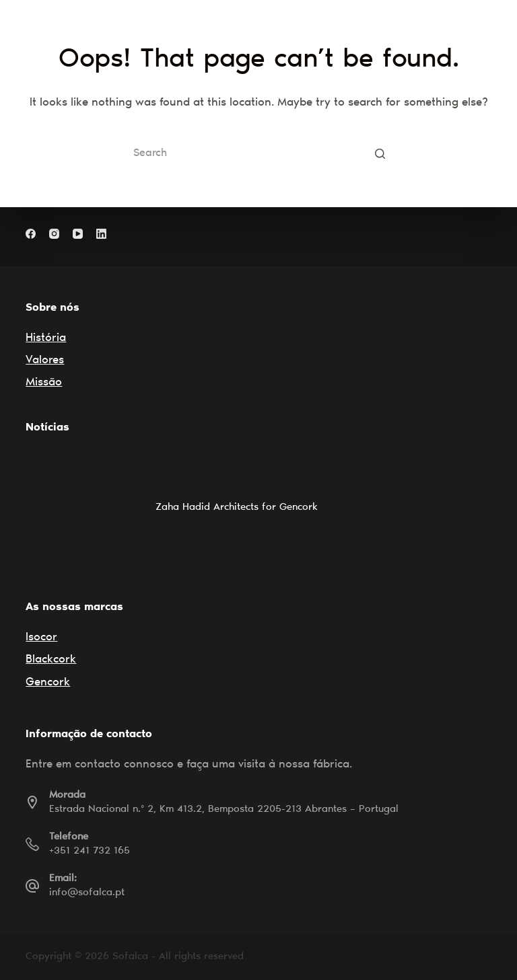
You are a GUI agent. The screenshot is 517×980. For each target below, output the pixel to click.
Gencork (48, 683)
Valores (45, 361)
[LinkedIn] (101, 234)
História (46, 339)
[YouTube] (78, 234)
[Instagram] (54, 234)
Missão (44, 383)
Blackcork (51, 660)
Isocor (41, 638)
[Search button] (380, 153)
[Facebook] (31, 234)
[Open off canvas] (485, 24)
